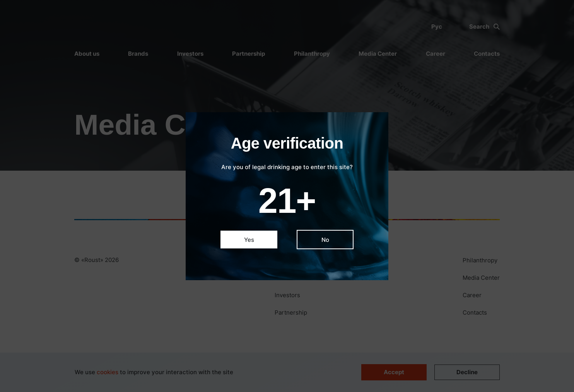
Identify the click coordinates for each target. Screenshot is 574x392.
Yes (249, 240)
